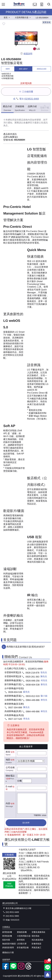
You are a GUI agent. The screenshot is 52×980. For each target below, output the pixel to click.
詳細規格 (20, 108)
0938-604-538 (33, 685)
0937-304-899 (15, 708)
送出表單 (26, 823)
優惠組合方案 (8, 952)
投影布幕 (6, 940)
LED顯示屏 (22, 944)
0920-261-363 (32, 677)
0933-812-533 (33, 696)
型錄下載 (45, 108)
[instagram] (21, 969)
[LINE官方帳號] (13, 969)
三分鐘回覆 (26, 92)
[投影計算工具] (42, 7)
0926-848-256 (33, 681)
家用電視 (21, 940)
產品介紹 (7, 108)
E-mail (9, 786)
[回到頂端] (48, 974)
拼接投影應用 (8, 948)
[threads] (29, 969)
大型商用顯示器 (24, 936)
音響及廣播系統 (38, 932)
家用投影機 (7, 932)
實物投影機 (22, 932)
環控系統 (35, 936)
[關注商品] (48, 962)
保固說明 (26, 54)
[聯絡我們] (35, 7)
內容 (8, 803)
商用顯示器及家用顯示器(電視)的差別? (26, 647)
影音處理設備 (23, 948)
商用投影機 (7, 936)
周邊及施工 (36, 948)
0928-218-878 (32, 673)
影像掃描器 (36, 944)
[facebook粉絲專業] (6, 969)
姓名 (8, 752)
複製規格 (47, 22)
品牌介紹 (32, 108)
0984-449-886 (33, 700)
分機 (19, 781)
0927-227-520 (15, 719)
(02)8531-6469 (32, 99)
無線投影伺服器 (9, 944)
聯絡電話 (10, 776)
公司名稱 (10, 767)
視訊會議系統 (37, 940)
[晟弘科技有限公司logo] (19, 6)
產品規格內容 (26, 120)
